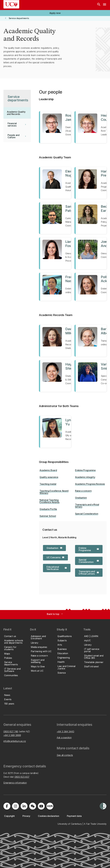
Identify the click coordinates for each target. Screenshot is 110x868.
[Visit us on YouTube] (41, 806)
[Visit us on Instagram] (15, 806)
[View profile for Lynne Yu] (55, 432)
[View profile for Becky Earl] (91, 218)
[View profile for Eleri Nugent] (55, 183)
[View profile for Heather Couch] (91, 127)
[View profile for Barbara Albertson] (91, 341)
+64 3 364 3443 (65, 732)
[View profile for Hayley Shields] (55, 376)
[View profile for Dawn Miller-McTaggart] (55, 341)
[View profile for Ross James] (55, 127)
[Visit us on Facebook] (7, 806)
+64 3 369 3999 (12, 735)
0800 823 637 (22, 777)
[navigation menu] (105, 5)
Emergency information (15, 783)
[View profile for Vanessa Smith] (91, 376)
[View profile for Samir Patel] (55, 218)
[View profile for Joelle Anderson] (91, 253)
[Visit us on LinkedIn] (24, 806)
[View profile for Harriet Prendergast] (91, 183)
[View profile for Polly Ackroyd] (91, 287)
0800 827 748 (11, 732)
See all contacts (65, 755)
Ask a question (64, 738)
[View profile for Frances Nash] (55, 287)
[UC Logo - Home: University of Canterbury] (11, 4)
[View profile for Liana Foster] (55, 253)
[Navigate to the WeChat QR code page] (33, 806)
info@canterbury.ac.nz (15, 741)
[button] (55, 13)
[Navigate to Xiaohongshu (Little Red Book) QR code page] (50, 806)
